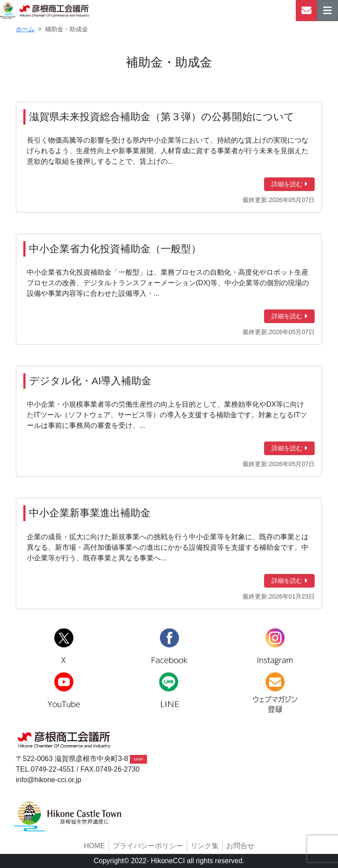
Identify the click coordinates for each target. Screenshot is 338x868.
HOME (95, 846)
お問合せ (240, 846)
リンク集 (205, 846)
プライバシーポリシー (148, 846)
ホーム (25, 29)
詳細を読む (289, 184)
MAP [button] (138, 759)
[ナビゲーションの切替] (327, 11)
